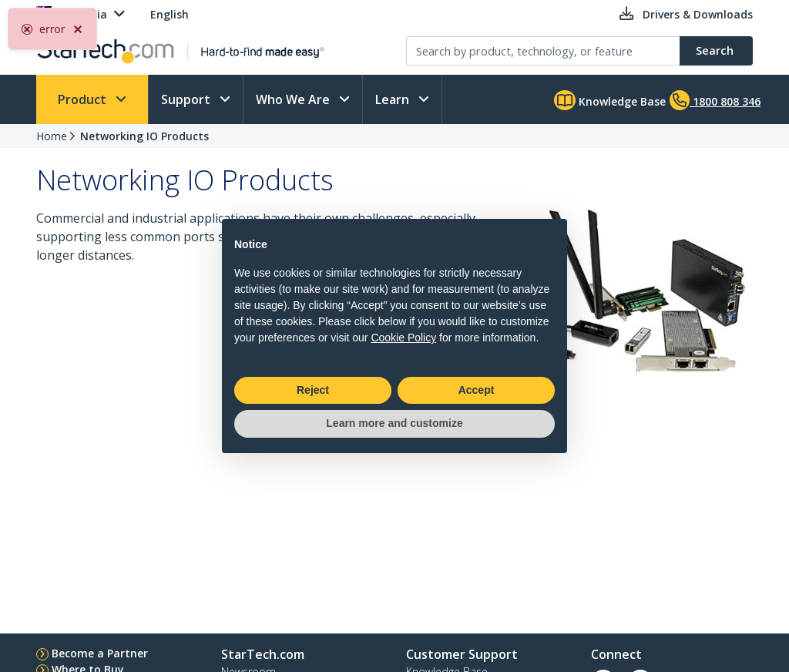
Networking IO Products (144, 136)
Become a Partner (100, 653)
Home (52, 136)
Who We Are (294, 99)
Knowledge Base (610, 100)
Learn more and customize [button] (394, 423)
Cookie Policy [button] (403, 338)
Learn (394, 99)
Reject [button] (313, 390)
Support (187, 99)
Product (84, 99)
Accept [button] (477, 390)
